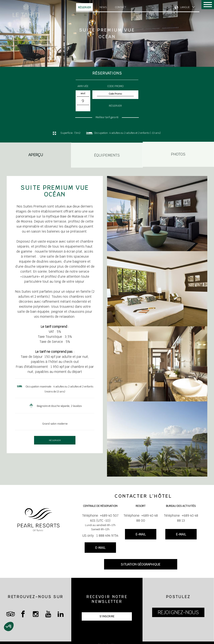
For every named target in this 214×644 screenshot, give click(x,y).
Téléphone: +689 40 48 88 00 (141, 518)
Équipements (107, 154)
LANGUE (185, 7)
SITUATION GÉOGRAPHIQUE (141, 564)
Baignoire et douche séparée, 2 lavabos (59, 406)
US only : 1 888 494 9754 (100, 536)
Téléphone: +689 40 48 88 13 (181, 518)
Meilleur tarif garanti (107, 117)
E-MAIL (100, 548)
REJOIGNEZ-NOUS (178, 612)
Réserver (84, 7)
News (103, 7)
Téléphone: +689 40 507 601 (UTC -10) (100, 518)
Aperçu (36, 155)
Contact (121, 7)
